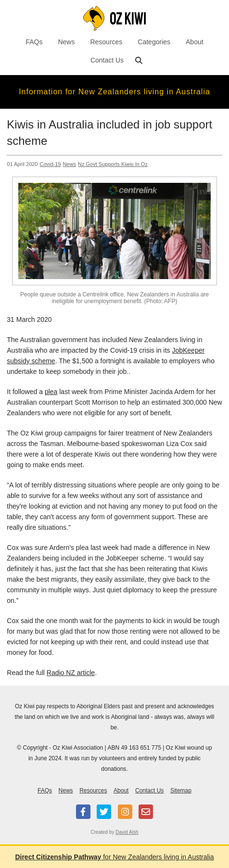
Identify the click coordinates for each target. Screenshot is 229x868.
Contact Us (107, 60)
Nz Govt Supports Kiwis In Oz (113, 164)
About (195, 42)
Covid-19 (50, 164)
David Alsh (127, 832)
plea (51, 392)
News (66, 42)
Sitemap (181, 791)
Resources (106, 42)
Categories (154, 42)
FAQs (34, 42)
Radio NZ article (71, 673)
